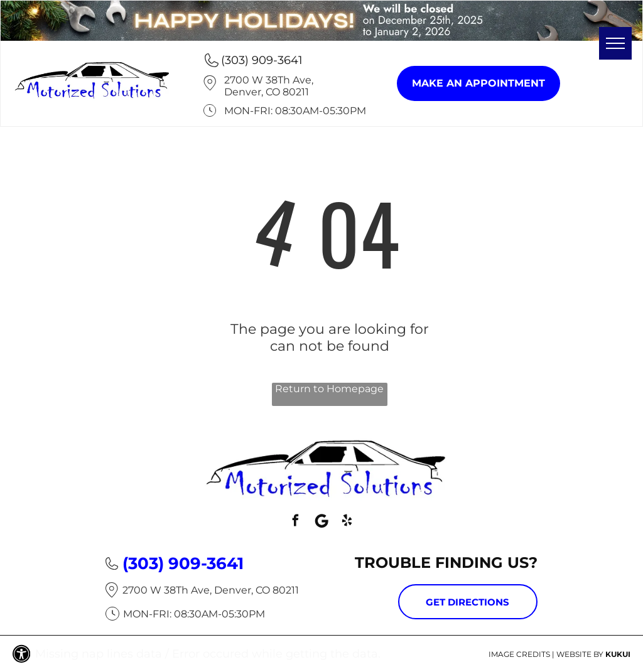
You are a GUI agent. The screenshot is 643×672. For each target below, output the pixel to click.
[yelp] (347, 522)
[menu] (615, 43)
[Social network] (321, 522)
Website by (580, 654)
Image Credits (519, 654)
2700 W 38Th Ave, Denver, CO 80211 (269, 86)
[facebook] (296, 522)
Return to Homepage (329, 389)
